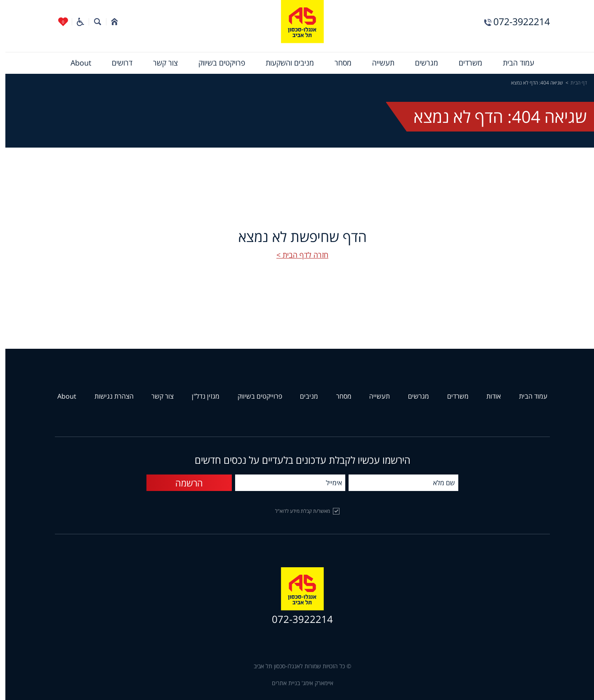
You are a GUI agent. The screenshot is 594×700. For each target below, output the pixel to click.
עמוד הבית (513, 63)
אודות (488, 396)
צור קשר (160, 63)
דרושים (117, 63)
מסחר (338, 63)
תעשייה (378, 63)
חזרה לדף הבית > (297, 255)
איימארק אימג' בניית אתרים (297, 683)
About (75, 63)
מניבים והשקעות (284, 63)
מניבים (304, 396)
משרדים (465, 63)
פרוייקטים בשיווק (255, 396)
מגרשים (421, 63)
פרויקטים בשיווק (216, 63)
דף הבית (573, 83)
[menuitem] (513, 63)
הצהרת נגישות (109, 396)
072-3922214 (516, 22)
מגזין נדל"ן (200, 396)
